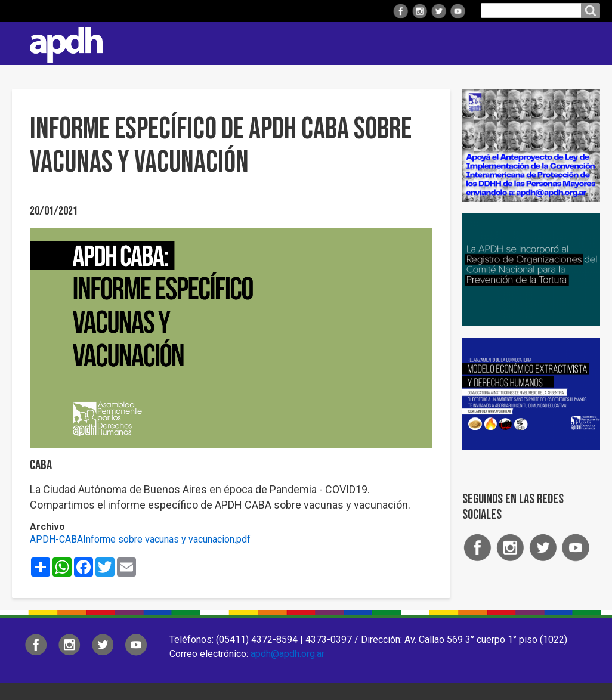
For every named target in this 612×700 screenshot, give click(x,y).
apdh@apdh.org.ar (288, 654)
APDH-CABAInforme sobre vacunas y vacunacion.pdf (140, 539)
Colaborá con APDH (474, 43)
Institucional (154, 43)
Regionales (233, 43)
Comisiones (384, 43)
